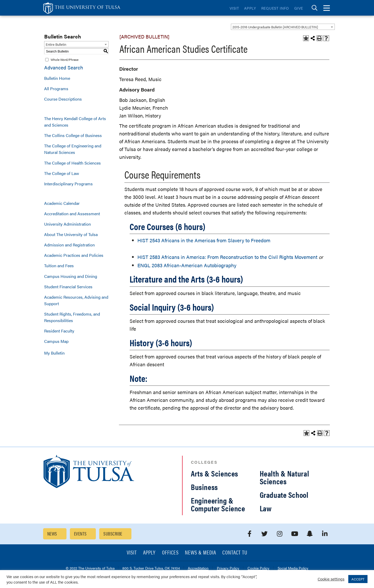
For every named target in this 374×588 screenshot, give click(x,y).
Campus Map (56, 341)
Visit (234, 8)
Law (266, 508)
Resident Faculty (59, 331)
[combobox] (283, 27)
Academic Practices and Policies (74, 255)
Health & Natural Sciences (285, 477)
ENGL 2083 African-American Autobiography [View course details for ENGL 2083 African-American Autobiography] (187, 265)
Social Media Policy (293, 568)
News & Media (201, 553)
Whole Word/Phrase (65, 60)
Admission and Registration (69, 245)
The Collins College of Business (73, 135)
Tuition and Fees (59, 266)
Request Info (275, 8)
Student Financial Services (68, 287)
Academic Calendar (62, 203)
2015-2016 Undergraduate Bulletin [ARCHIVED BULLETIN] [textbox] (275, 27)
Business (204, 487)
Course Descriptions (63, 99)
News (52, 534)
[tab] (315, 8)
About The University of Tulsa (71, 234)
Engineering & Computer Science (218, 504)
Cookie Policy (258, 568)
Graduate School (284, 495)
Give (299, 8)
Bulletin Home (57, 78)
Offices (170, 553)
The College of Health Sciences (72, 163)
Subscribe (113, 534)
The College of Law (62, 173)
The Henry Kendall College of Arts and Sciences (75, 122)
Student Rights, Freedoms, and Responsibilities (72, 317)
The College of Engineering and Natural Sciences (73, 149)
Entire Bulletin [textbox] (56, 44)
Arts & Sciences (215, 473)
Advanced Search (64, 67)
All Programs (56, 89)
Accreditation (198, 568)
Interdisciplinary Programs (68, 184)
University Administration (68, 224)
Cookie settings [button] (331, 579)
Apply (250, 8)
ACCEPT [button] (358, 579)
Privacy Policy (228, 568)
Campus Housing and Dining (71, 276)
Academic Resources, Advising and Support (76, 300)
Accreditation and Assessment (72, 214)
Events (80, 534)
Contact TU (235, 553)
